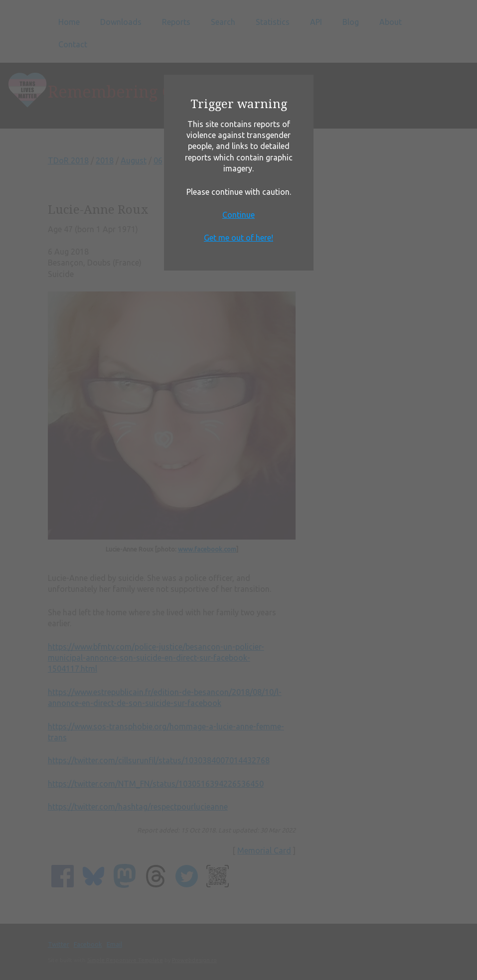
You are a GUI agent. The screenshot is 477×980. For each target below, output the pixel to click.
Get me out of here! (238, 238)
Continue (238, 215)
